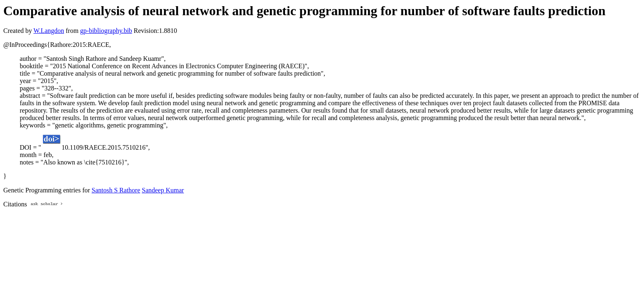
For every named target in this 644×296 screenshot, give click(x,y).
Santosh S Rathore (116, 190)
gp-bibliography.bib (106, 31)
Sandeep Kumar (163, 190)
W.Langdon (49, 31)
